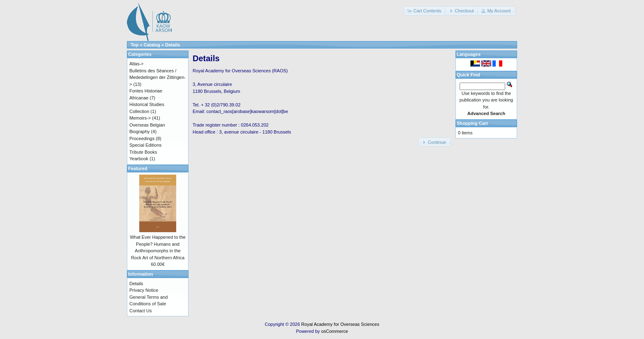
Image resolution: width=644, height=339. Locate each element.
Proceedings (142, 138)
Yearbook (139, 159)
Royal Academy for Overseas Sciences (340, 324)
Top (135, 45)
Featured (138, 168)
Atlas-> (137, 64)
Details (172, 45)
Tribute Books (143, 152)
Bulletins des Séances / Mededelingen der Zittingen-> (158, 77)
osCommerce (335, 331)
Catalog (152, 45)
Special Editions (145, 145)
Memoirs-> (140, 118)
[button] (425, 11)
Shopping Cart (472, 123)
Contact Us (140, 311)
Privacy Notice (144, 290)
